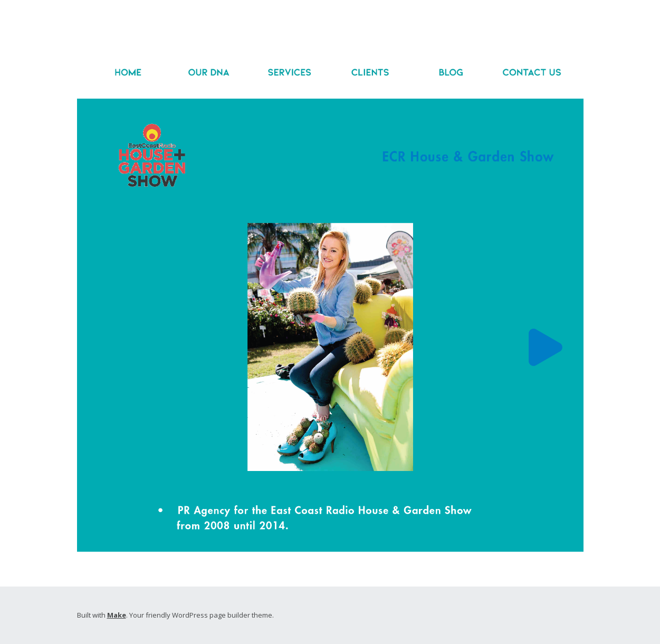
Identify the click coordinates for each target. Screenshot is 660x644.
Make (117, 615)
